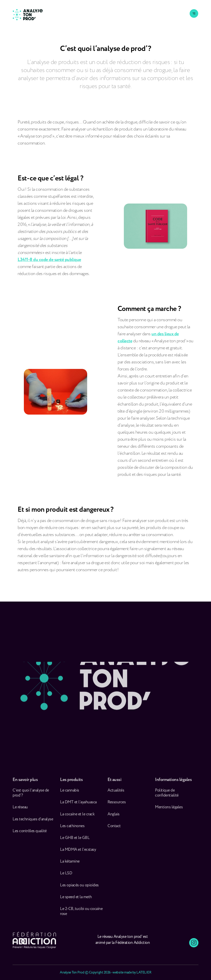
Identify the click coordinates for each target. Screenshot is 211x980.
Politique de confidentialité (167, 795)
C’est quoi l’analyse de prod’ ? (31, 795)
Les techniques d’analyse (34, 821)
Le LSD (66, 876)
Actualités (116, 793)
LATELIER (144, 972)
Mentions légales (169, 809)
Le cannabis (70, 793)
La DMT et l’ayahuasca (78, 804)
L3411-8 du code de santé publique (49, 260)
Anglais (114, 816)
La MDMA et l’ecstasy (78, 852)
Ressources (117, 804)
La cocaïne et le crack (77, 816)
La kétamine (70, 864)
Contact (114, 828)
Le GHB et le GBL (75, 840)
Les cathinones (72, 828)
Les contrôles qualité (30, 833)
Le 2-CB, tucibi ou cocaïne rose (81, 913)
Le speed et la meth (76, 899)
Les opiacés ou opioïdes (79, 887)
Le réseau (21, 809)
